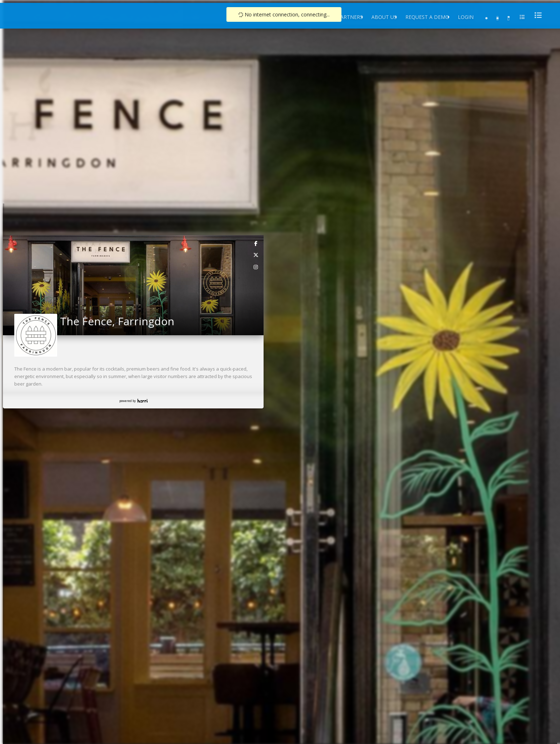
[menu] (536, 15)
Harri (142, 401)
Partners (350, 17)
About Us (384, 17)
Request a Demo (427, 17)
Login (466, 17)
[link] (256, 243)
